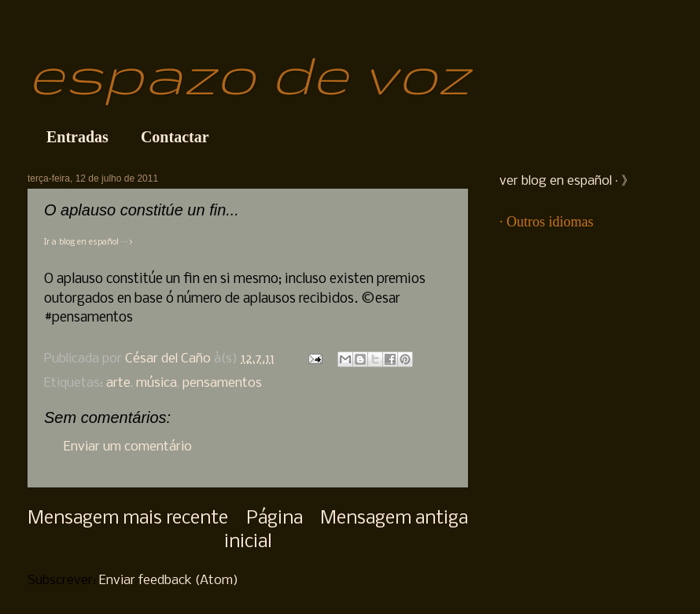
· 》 (623, 181)
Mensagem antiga (394, 518)
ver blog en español (556, 181)
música (157, 383)
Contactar (175, 137)
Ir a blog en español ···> (88, 243)
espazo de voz (249, 73)
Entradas (77, 137)
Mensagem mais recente (128, 518)
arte (118, 383)
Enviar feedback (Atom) (169, 581)
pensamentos (222, 383)
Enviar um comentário (128, 447)
